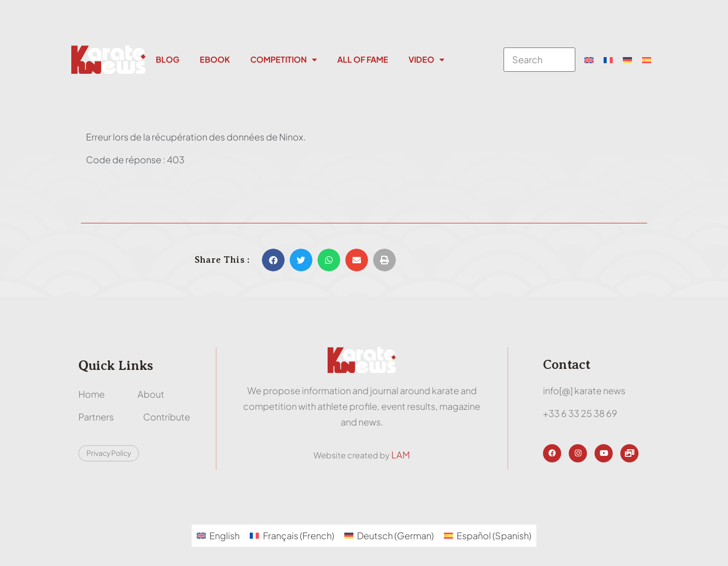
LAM (401, 455)
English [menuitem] (224, 535)
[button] (273, 260)
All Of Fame (363, 59)
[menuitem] (589, 60)
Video (426, 60)
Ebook (215, 59)
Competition (284, 60)
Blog (168, 59)
